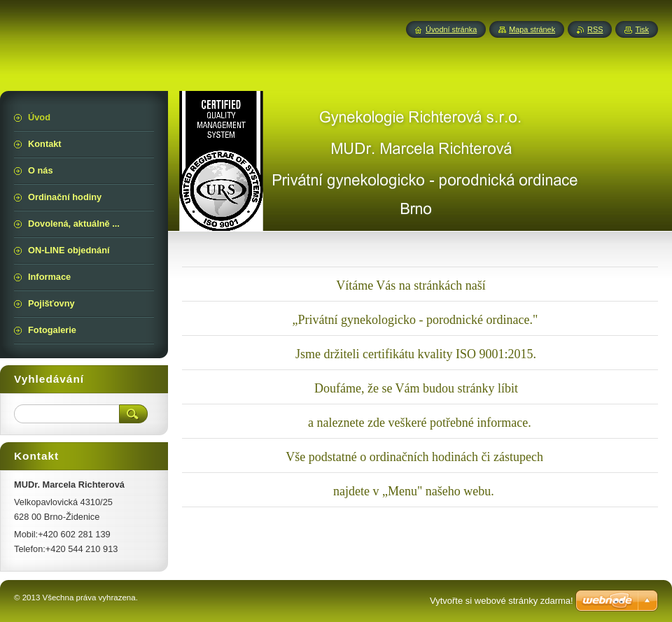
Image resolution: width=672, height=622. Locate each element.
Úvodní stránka (451, 29)
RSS (595, 29)
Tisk (642, 29)
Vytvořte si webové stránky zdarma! (502, 601)
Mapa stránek (532, 29)
